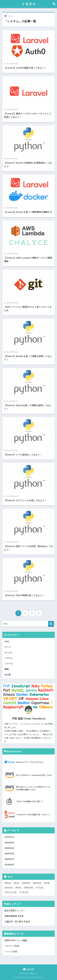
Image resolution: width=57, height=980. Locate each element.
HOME (29, 969)
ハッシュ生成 (11, 952)
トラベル (9, 664)
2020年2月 (9, 859)
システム (9, 658)
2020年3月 (9, 854)
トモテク (29, 4)
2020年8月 (9, 843)
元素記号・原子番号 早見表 (17, 922)
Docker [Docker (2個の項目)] (37, 883)
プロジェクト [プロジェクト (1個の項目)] (10, 892)
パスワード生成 (12, 946)
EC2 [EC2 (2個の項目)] (47, 883)
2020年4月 (9, 848)
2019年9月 (9, 865)
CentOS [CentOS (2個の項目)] (26, 883)
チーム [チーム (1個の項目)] (40, 888)
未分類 (8, 675)
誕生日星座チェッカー (15, 911)
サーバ (8, 647)
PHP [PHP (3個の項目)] (18, 888)
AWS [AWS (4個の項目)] (8, 883)
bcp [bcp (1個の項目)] (16, 883)
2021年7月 (9, 837)
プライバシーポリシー (28, 974)
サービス (9, 653)
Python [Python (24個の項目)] (29, 888)
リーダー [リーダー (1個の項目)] (24, 892)
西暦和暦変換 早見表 (14, 916)
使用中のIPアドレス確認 (16, 940)
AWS (7, 642)
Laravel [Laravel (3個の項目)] (9, 888)
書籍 (7, 669)
